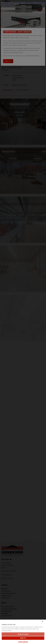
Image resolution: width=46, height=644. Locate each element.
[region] (23, 632)
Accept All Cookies (23, 634)
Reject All (23, 638)
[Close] (42, 621)
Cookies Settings (23, 642)
